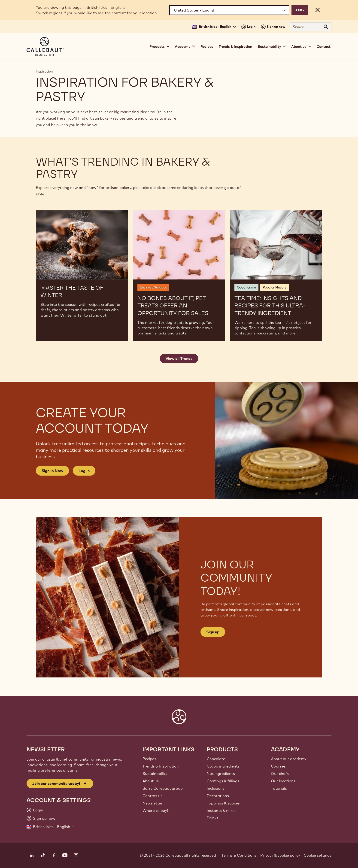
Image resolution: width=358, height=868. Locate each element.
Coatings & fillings (223, 781)
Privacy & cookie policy (280, 855)
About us (151, 781)
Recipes (207, 47)
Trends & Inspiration (235, 47)
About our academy (289, 759)
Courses (278, 766)
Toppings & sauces (223, 803)
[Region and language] (229, 10)
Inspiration (44, 71)
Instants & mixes (221, 810)
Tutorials (279, 788)
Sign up (213, 632)
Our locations (283, 781)
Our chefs (280, 774)
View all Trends (179, 358)
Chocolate (216, 759)
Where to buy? (156, 810)
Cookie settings (318, 855)
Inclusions (216, 788)
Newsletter (153, 803)
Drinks (212, 818)
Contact (324, 47)
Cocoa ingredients (223, 766)
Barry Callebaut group (163, 788)
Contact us (152, 796)
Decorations (218, 796)
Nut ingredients (221, 774)
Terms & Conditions (239, 855)
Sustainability (155, 774)
